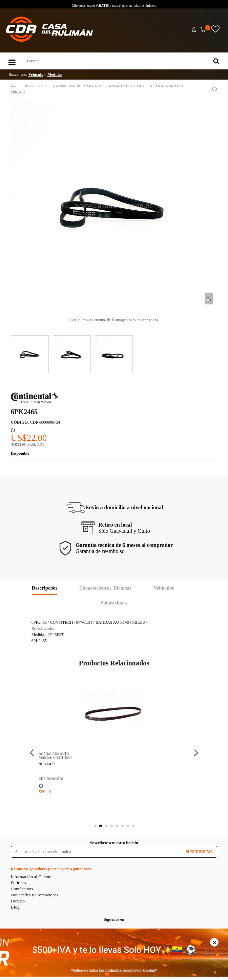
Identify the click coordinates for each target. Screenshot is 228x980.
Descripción (45, 588)
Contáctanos (22, 889)
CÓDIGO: (20, 422)
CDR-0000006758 (51, 779)
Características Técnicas (105, 588)
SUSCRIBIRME (199, 852)
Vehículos (164, 588)
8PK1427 (47, 764)
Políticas (18, 883)
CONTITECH (62, 758)
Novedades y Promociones (35, 895)
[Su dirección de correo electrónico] (96, 852)
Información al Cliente (31, 877)
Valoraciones (114, 603)
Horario (18, 901)
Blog (15, 907)
